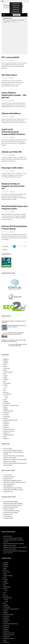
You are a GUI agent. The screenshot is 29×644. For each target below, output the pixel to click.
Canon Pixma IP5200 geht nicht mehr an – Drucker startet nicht (18, 345)
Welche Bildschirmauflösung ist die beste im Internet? (17, 326)
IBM (4, 381)
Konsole (5, 385)
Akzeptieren (17, 15)
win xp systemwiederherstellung (12, 511)
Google (5, 378)
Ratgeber (6, 409)
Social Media (7, 416)
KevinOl (5, 463)
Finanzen (6, 376)
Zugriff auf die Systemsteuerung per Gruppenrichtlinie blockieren (13, 132)
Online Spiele (7, 403)
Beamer (5, 366)
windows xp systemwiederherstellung (13, 503)
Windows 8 (6, 427)
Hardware (6, 379)
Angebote (6, 361)
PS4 (6, 387)
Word (7, 398)
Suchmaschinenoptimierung (10, 420)
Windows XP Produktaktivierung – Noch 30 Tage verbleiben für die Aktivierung (14, 341)
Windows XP (6, 433)
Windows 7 (6, 426)
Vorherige (5, 246)
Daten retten (7, 368)
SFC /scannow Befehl (10, 57)
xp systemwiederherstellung (11, 512)
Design (5, 370)
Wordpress (6, 438)
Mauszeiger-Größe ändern (12, 168)
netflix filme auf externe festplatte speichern (15, 482)
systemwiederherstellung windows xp (13, 488)
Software (6, 418)
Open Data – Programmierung (11, 405)
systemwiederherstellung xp (11, 501)
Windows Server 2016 (9, 429)
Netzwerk (6, 402)
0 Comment (11, 60)
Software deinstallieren (11, 113)
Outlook (5, 407)
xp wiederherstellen (8, 518)
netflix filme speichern (9, 477)
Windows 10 (6, 422)
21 (25, 246)
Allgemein (6, 359)
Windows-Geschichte (9, 435)
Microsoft (6, 392)
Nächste (5, 250)
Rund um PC (6, 413)
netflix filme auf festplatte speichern (12, 480)
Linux (5, 389)
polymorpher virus (8, 491)
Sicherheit (6, 414)
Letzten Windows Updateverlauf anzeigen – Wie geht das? (14, 95)
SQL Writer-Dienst (9, 75)
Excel (7, 396)
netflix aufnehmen (8, 486)
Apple (5, 365)
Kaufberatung (7, 383)
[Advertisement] (14, 38)
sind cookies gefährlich (9, 484)
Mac (4, 390)
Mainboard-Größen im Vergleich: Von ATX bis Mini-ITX (13, 186)
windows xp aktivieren (9, 509)
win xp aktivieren (8, 475)
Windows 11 (6, 424)
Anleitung (6, 363)
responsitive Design (8, 411)
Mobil (5, 400)
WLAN (5, 437)
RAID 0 (10, 448)
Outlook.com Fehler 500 (12, 152)
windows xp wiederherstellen (11, 507)
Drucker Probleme (8, 372)
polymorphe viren (8, 479)
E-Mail (5, 374)
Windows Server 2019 (9, 431)
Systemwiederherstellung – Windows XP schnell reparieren (13, 322)
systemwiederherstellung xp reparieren (13, 490)
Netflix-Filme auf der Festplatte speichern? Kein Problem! (16, 333)
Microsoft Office (7, 394)
